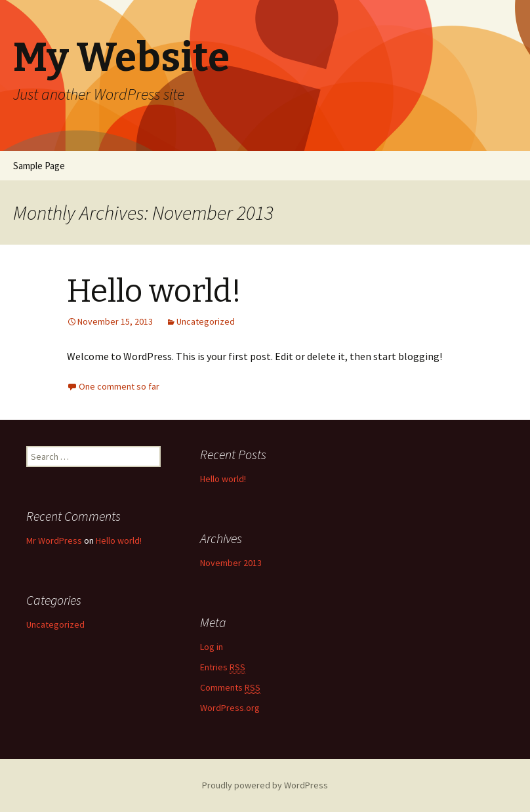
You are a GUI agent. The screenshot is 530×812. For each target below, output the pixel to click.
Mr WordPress (54, 540)
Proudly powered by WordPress (265, 785)
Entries (223, 667)
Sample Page (39, 166)
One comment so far (119, 386)
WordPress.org (230, 708)
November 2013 (231, 563)
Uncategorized (206, 321)
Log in (212, 647)
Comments (230, 688)
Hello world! (154, 291)
